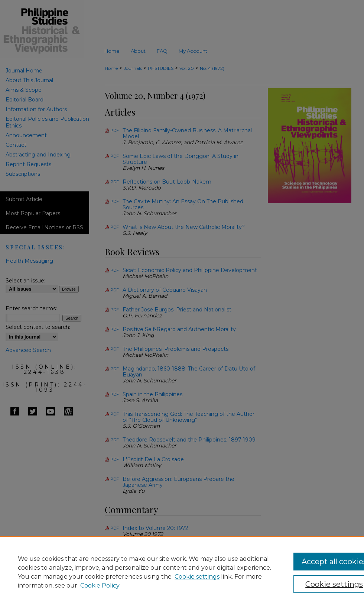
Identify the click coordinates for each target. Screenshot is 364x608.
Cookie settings (197, 577)
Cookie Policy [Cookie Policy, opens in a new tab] (100, 586)
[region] (182, 572)
